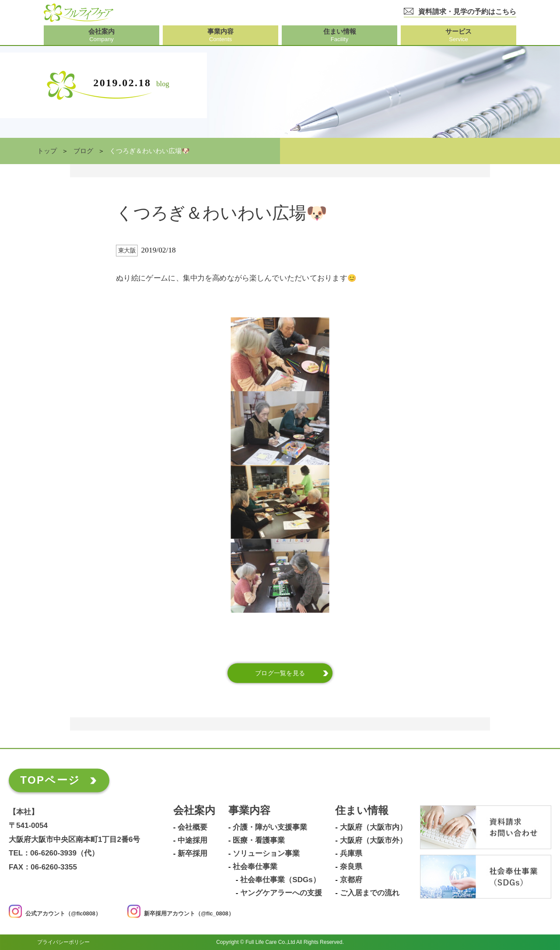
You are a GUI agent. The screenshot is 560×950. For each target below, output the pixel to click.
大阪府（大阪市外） (373, 841)
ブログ (83, 151)
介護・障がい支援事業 (270, 827)
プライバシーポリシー (63, 942)
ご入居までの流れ (370, 893)
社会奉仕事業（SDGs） (280, 880)
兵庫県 (351, 854)
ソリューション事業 (266, 854)
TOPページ (50, 780)
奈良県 (351, 867)
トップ (47, 151)
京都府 (351, 880)
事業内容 (249, 811)
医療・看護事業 (259, 841)
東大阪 (127, 251)
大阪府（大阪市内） (373, 827)
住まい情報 (362, 811)
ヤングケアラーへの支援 (281, 893)
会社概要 (192, 827)
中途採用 (192, 841)
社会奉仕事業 (255, 867)
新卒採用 (192, 854)
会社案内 (194, 811)
